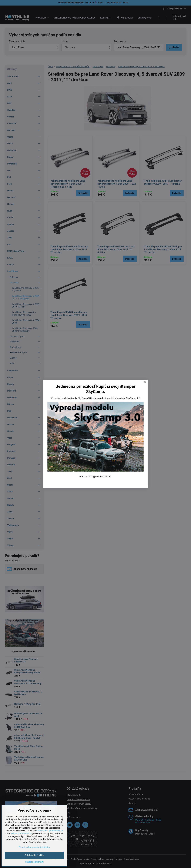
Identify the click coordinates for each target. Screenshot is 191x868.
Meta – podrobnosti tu (21, 834)
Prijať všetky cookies (34, 855)
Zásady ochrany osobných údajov (34, 847)
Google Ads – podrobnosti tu (50, 831)
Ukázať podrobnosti (34, 862)
